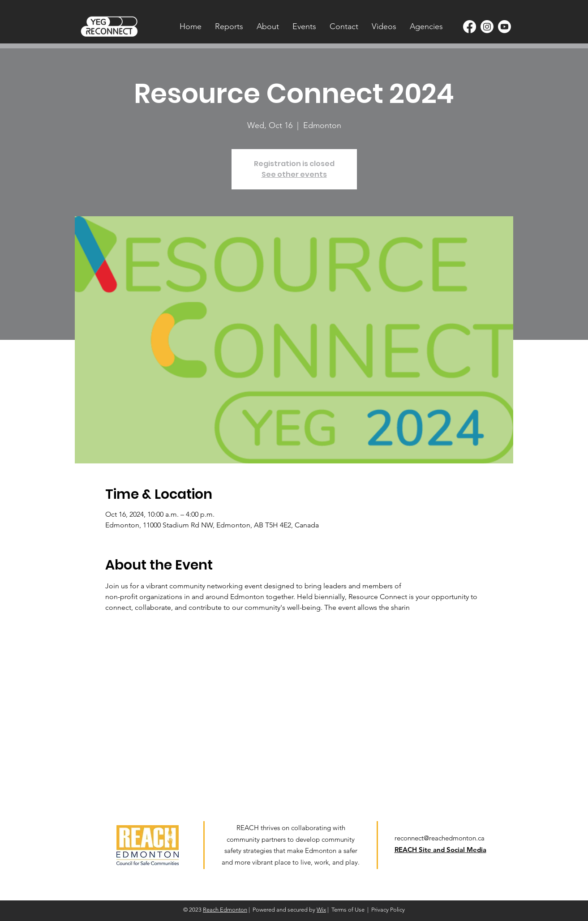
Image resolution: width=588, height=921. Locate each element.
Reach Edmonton (225, 910)
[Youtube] (504, 27)
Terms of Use (348, 910)
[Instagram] (487, 27)
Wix (321, 910)
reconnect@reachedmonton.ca (440, 838)
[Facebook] (470, 27)
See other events (294, 174)
